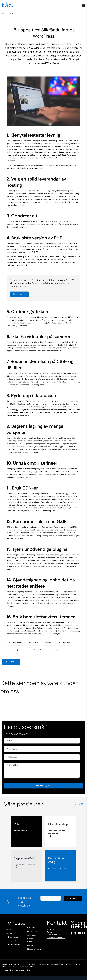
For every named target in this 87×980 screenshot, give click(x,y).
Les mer (78, 805)
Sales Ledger (32, 935)
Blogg (27, 970)
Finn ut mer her (19, 294)
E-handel (9, 933)
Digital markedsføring (13, 945)
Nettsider (9, 930)
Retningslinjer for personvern (9, 970)
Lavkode (30, 945)
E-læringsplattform (13, 941)
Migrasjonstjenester (34, 949)
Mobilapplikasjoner (13, 937)
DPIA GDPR (31, 928)
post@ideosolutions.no (56, 938)
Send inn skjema (73, 899)
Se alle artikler (11, 662)
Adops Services (33, 931)
